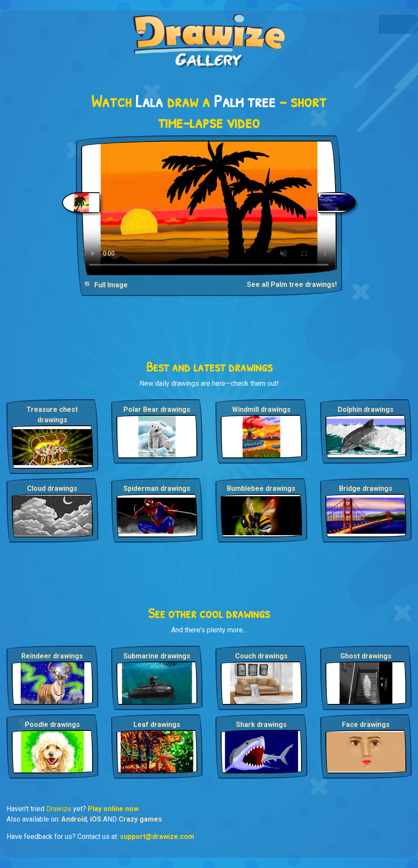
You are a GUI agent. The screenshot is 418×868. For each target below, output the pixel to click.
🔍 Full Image (106, 285)
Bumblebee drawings (261, 488)
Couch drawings (261, 656)
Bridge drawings (366, 488)
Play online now (113, 809)
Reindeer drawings (52, 656)
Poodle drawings (52, 725)
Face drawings (366, 725)
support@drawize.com (157, 837)
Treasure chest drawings (52, 415)
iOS (96, 819)
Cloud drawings (52, 488)
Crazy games (140, 819)
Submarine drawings (157, 656)
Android (74, 819)
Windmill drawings (261, 409)
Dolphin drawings (366, 409)
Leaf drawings (157, 725)
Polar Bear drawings (157, 409)
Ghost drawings (366, 656)
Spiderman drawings (157, 488)
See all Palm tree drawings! (292, 284)
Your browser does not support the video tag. (209, 208)
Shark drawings (261, 725)
